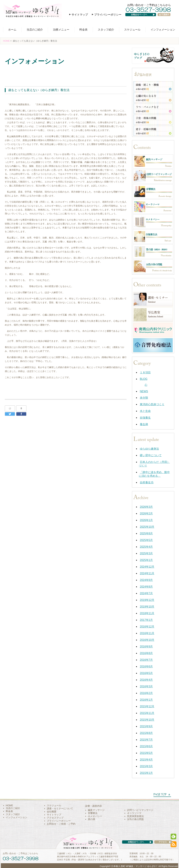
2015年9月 (146, 726)
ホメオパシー (95, 816)
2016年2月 (146, 693)
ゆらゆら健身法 (149, 449)
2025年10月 (147, 527)
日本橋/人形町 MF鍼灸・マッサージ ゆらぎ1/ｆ (135, 866)
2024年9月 (146, 580)
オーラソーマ (134, 813)
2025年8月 (146, 533)
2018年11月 (147, 613)
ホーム (12, 30)
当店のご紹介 (35, 30)
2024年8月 (146, 587)
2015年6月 (146, 746)
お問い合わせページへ (143, 18)
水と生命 (145, 411)
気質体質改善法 (135, 816)
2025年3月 (146, 553)
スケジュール (132, 30)
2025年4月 (146, 547)
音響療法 (93, 813)
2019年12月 (147, 600)
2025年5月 (146, 540)
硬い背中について (151, 455)
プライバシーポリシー (108, 15)
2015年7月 (146, 740)
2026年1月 (146, 520)
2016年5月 (146, 673)
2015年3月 (146, 766)
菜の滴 (91, 819)
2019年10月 (147, 607)
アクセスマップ (55, 818)
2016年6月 (146, 666)
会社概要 (52, 812)
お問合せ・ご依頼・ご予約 (61, 824)
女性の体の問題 (135, 819)
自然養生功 (147, 482)
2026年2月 (146, 513)
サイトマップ (80, 15)
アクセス (160, 845)
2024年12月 (147, 567)
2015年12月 (147, 706)
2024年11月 (147, 573)
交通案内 (165, 18)
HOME (6, 41)
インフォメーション (163, 30)
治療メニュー (61, 30)
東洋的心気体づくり (152, 404)
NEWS (144, 391)
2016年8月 (146, 653)
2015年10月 (147, 720)
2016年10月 (147, 640)
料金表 (83, 30)
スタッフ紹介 (106, 30)
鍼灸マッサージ (96, 810)
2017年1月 (146, 620)
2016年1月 (146, 700)
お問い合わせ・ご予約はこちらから (149, 5)
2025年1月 (146, 560)
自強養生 (145, 418)
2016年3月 (146, 686)
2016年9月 (146, 647)
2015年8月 (146, 733)
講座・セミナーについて (60, 808)
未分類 (144, 398)
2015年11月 (147, 713)
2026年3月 (146, 507)
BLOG (144, 379)
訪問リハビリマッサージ (140, 810)
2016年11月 (147, 633)
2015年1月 (146, 773)
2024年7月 (146, 593)
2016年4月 (146, 680)
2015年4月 (146, 760)
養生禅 (11, 71)
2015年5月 (146, 753)
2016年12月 (147, 627)
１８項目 (145, 372)
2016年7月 (146, 660)
